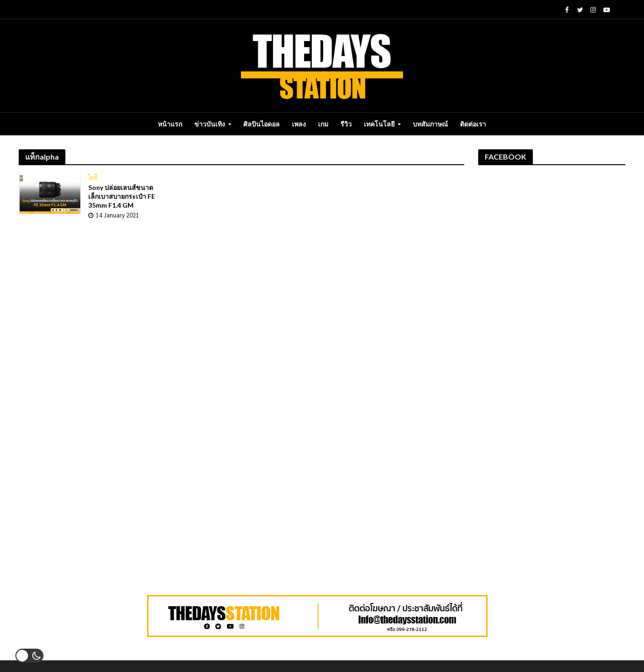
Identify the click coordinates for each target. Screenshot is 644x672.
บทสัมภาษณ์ (430, 124)
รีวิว (346, 124)
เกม (323, 124)
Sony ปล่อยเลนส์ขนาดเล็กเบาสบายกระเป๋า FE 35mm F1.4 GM (122, 196)
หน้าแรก (170, 124)
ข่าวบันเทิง (210, 124)
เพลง (299, 124)
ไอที (93, 177)
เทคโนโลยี (379, 124)
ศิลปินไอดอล (262, 124)
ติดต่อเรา (473, 124)
